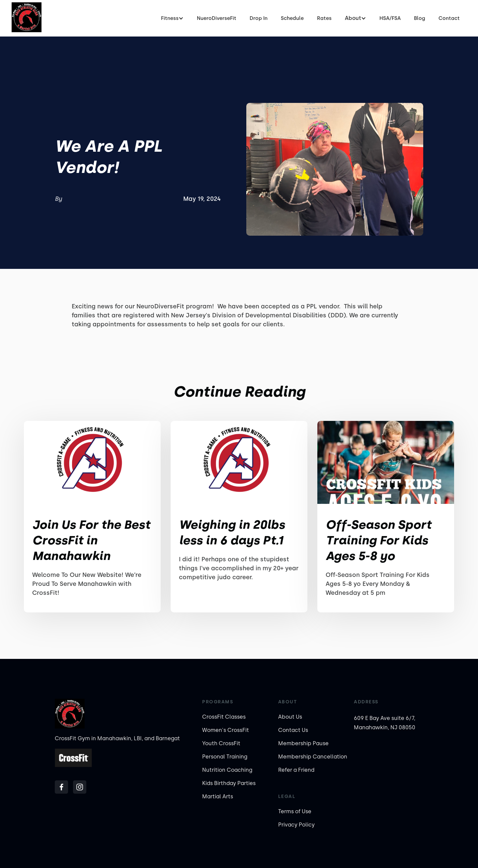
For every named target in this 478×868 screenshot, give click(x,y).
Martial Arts (218, 796)
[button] (172, 18)
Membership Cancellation (313, 757)
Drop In (259, 18)
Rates (324, 18)
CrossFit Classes (224, 717)
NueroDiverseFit (217, 18)
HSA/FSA (390, 18)
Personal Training (225, 757)
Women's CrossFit (226, 730)
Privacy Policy (296, 825)
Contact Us (293, 730)
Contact (449, 18)
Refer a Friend (296, 770)
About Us (290, 717)
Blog (420, 18)
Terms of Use (295, 811)
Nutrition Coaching (227, 770)
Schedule (292, 18)
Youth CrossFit (221, 743)
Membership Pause (303, 743)
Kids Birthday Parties (229, 783)
